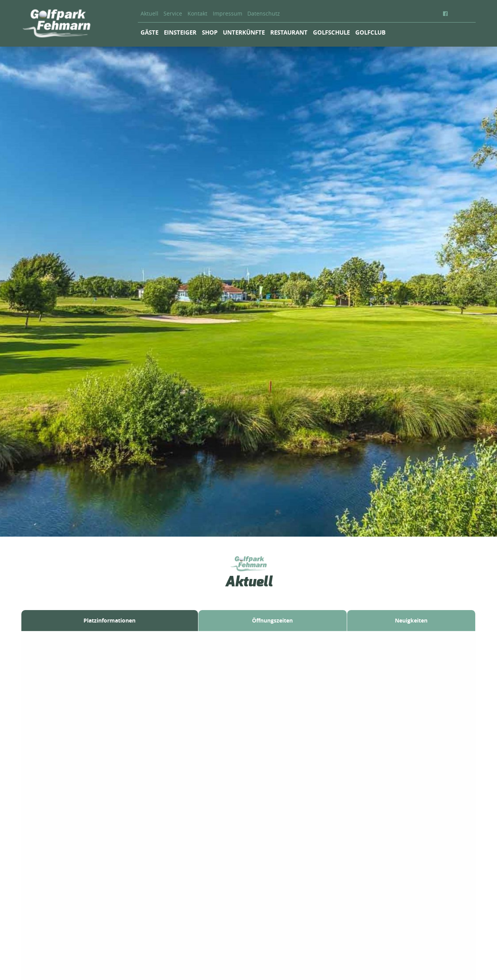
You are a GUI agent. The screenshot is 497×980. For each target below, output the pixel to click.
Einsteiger (180, 32)
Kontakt (197, 14)
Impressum (228, 14)
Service (173, 14)
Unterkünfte (244, 32)
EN (470, 14)
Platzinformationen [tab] (109, 620)
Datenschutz (264, 14)
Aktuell (149, 14)
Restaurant (289, 32)
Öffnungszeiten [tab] (272, 620)
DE (460, 14)
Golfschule (331, 32)
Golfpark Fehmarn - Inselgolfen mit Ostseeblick (56, 23)
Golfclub (370, 32)
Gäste (149, 32)
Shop (210, 32)
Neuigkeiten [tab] (411, 620)
